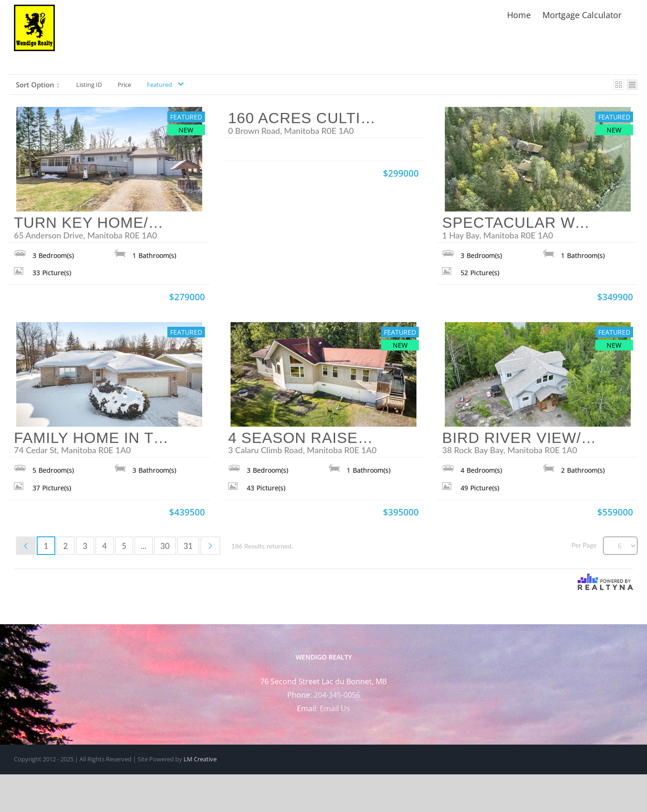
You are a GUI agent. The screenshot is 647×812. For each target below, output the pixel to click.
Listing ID (89, 85)
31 (188, 546)
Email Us (335, 708)
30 (165, 546)
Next (210, 546)
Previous (26, 546)
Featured (159, 85)
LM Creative (200, 759)
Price (124, 85)
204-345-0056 (337, 695)
